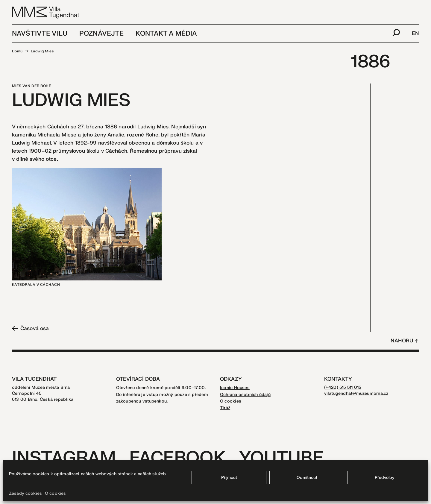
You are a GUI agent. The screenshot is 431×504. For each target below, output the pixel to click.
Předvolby (385, 478)
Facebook (177, 458)
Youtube (281, 458)
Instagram (64, 458)
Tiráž (225, 408)
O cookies (55, 493)
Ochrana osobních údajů (245, 395)
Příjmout (229, 478)
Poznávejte (101, 34)
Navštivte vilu (40, 34)
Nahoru (402, 341)
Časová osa (30, 328)
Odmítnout (307, 478)
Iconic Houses (235, 388)
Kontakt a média (166, 34)
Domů (17, 51)
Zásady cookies (25, 493)
